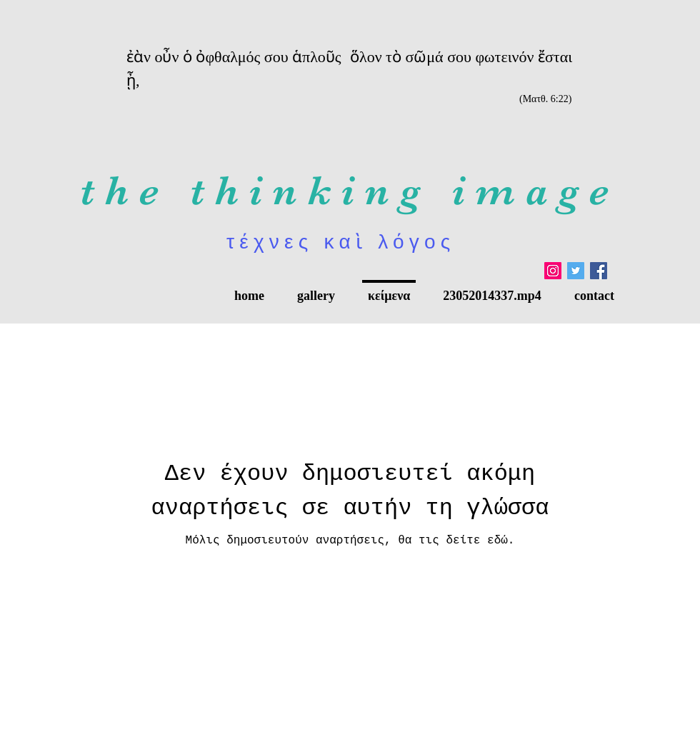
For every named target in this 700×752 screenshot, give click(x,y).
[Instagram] (553, 271)
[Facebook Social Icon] (599, 271)
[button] (316, 289)
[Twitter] (576, 271)
